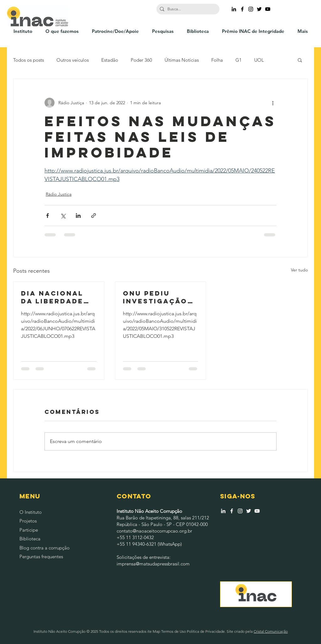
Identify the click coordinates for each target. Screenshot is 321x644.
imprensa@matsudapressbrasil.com (153, 564)
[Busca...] (187, 9)
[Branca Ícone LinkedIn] (223, 511)
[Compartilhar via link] (94, 216)
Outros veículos (73, 60)
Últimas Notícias (182, 60)
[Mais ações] (273, 103)
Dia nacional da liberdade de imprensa (52, 297)
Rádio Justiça (59, 194)
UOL (259, 60)
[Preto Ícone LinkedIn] (234, 9)
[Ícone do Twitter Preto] (259, 9)
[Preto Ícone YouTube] (268, 9)
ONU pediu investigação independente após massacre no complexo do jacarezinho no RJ (159, 297)
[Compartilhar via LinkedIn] (78, 216)
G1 (239, 60)
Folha (217, 60)
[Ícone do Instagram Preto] (251, 9)
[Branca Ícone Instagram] (240, 511)
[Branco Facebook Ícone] (232, 511)
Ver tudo (299, 270)
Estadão (110, 60)
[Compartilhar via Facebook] (47, 216)
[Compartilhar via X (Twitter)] (63, 216)
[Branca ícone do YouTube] (257, 511)
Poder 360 (141, 60)
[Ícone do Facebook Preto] (242, 9)
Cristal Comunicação (271, 631)
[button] (300, 60)
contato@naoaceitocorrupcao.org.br (154, 531)
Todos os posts (29, 60)
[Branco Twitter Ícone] (249, 511)
